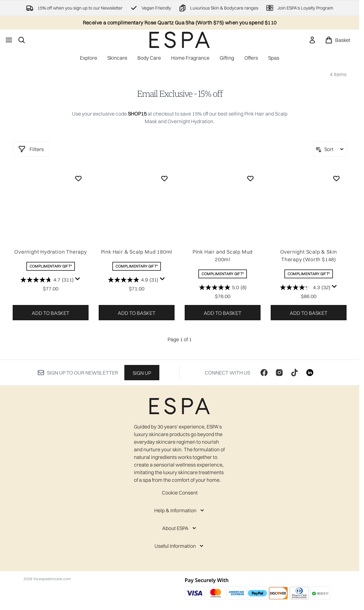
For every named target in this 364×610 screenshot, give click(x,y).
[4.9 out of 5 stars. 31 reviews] (133, 280)
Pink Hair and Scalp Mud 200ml (223, 255)
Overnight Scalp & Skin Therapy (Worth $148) (309, 255)
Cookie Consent (180, 493)
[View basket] (338, 40)
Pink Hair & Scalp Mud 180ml (137, 252)
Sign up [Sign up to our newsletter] (142, 373)
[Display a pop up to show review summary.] (78, 279)
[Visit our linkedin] (310, 373)
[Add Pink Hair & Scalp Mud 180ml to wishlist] (164, 178)
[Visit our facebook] (264, 373)
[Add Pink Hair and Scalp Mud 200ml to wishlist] (250, 178)
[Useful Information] (180, 546)
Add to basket (51, 313)
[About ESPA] (180, 528)
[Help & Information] (180, 510)
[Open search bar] (22, 40)
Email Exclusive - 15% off (180, 94)
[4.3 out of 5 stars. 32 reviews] (305, 287)
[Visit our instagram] (279, 373)
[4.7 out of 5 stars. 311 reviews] (47, 280)
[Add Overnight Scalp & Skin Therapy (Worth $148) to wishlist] (336, 178)
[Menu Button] (9, 40)
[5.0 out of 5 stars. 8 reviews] (223, 287)
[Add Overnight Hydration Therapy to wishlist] (78, 178)
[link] (312, 40)
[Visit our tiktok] (295, 373)
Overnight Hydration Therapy (51, 252)
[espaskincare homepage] (180, 40)
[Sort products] (330, 149)
